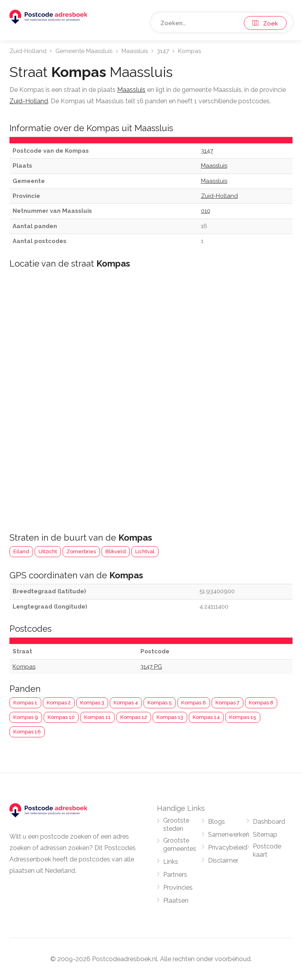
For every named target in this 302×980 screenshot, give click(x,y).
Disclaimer (223, 860)
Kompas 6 (194, 703)
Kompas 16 (27, 732)
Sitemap (265, 835)
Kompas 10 (61, 717)
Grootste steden (176, 825)
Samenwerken (229, 835)
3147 (163, 51)
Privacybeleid (227, 847)
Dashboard (269, 822)
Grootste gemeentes (180, 845)
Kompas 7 (227, 703)
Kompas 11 (98, 717)
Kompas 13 (170, 717)
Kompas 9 (26, 717)
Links (171, 862)
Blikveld (116, 551)
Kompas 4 (126, 703)
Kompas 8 (261, 703)
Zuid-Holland (28, 51)
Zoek (265, 24)
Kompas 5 (160, 703)
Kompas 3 (92, 703)
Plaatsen (176, 900)
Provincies (178, 888)
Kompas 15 (243, 717)
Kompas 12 (134, 717)
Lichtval (145, 551)
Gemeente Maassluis (84, 51)
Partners (175, 875)
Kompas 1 (25, 703)
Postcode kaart (267, 850)
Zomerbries (81, 551)
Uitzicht (48, 551)
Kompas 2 (59, 703)
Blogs (216, 822)
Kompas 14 (206, 717)
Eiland (21, 551)
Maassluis (135, 51)
